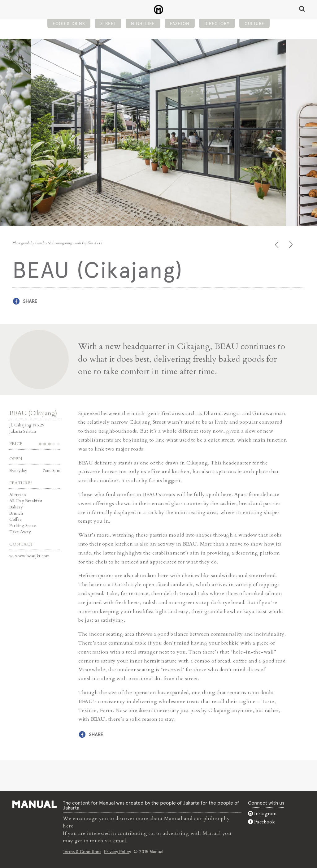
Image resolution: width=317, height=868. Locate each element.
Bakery (16, 507)
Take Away (20, 532)
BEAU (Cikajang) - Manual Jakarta (159, 10)
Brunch (16, 513)
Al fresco (17, 495)
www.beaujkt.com (32, 556)
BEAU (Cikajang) (33, 413)
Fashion (180, 24)
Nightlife (143, 24)
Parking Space (23, 526)
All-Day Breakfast (26, 501)
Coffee (15, 519)
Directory (217, 24)
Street (108, 24)
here (68, 826)
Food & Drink (69, 24)
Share (30, 301)
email (120, 841)
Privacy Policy (117, 852)
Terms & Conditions (82, 852)
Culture (254, 24)
